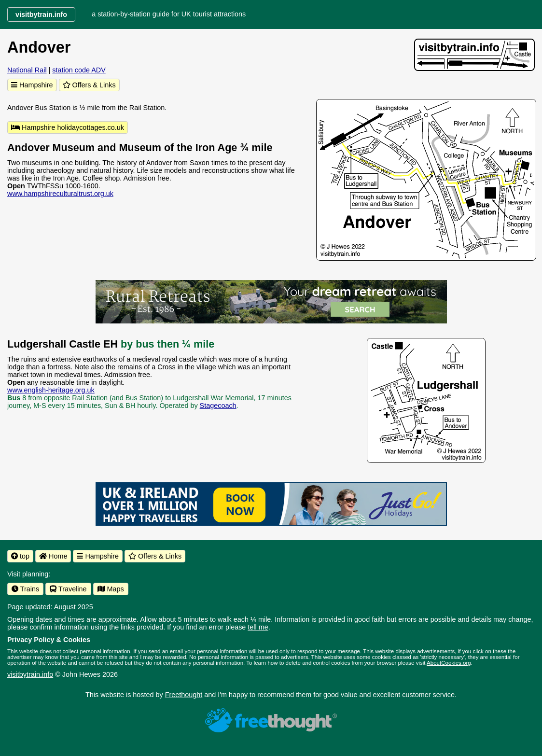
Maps (111, 589)
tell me (258, 627)
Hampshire (32, 85)
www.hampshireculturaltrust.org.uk (60, 194)
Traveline (68, 589)
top (20, 556)
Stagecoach (218, 406)
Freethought (184, 695)
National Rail (27, 70)
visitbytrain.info (30, 674)
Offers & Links (89, 85)
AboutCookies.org (449, 663)
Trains (25, 589)
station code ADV (79, 70)
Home (53, 556)
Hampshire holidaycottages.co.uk (68, 127)
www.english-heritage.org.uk (51, 390)
